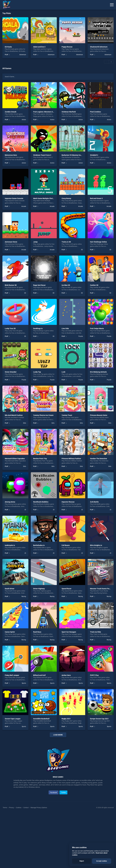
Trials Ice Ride (95, 632)
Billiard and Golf (39, 675)
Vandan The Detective (98, 459)
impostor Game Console (14, 198)
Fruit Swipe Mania (97, 328)
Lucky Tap (37, 372)
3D (82, 250)
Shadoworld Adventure (99, 47)
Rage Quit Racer (39, 285)
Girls (25, 423)
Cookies (19, 862)
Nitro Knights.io (96, 545)
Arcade (24, 206)
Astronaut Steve (11, 242)
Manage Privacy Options (39, 862)
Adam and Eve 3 (39, 47)
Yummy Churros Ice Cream (43, 415)
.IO (25, 510)
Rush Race (37, 632)
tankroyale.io (10, 545)
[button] (106, 62)
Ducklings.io (38, 328)
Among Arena (10, 502)
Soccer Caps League (13, 719)
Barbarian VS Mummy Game (72, 155)
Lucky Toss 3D (10, 328)
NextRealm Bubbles (41, 502)
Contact (26, 862)
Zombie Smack (11, 112)
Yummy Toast (67, 415)
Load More (58, 735)
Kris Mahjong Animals (98, 372)
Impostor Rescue (68, 502)
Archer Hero (66, 675)
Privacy (11, 862)
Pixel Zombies (95, 112)
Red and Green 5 (96, 198)
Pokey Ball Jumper (12, 675)
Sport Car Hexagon (69, 632)
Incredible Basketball (41, 719)
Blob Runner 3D (11, 285)
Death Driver (10, 589)
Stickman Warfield (69, 112)
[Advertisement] (58, 767)
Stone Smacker (11, 372)
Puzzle (81, 336)
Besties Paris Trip (40, 459)
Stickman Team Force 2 (42, 155)
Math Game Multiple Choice (44, 198)
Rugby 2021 (66, 719)
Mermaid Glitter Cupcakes (15, 459)
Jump (35, 242)
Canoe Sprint (10, 632)
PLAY (6, 55)
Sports (24, 683)
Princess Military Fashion (71, 459)
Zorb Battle (94, 502)
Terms (5, 862)
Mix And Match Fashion (14, 415)
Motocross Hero (11, 155)
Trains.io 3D (66, 242)
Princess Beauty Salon (99, 415)
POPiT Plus (94, 675)
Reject (82, 861)
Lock (63, 372)
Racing (24, 596)
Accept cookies (102, 861)
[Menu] (112, 5)
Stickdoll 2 (94, 155)
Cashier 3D (94, 285)
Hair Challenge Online (98, 242)
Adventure (23, 55)
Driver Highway (39, 589)
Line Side (65, 328)
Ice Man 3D (66, 285)
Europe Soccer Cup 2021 (99, 719)
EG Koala (8, 47)
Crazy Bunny (66, 198)
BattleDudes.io (39, 545)
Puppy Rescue (67, 47)
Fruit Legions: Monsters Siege (45, 112)
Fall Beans (66, 545)
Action (24, 120)
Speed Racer (66, 589)
